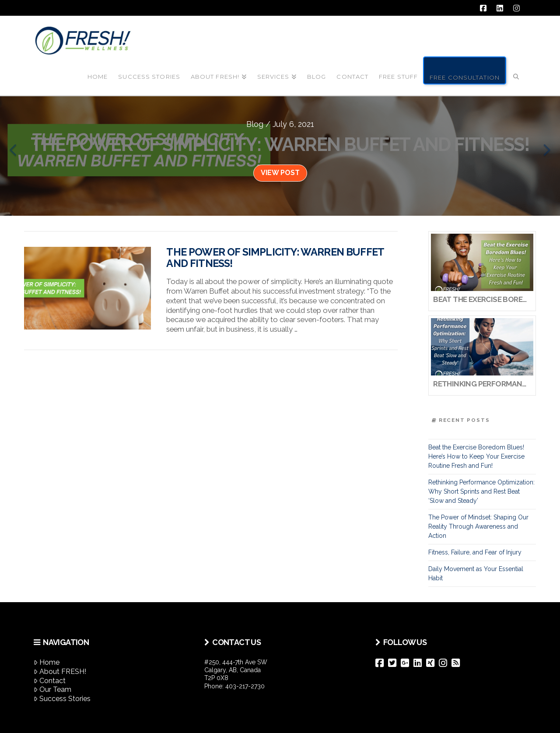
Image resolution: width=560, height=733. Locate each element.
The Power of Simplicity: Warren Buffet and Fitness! (275, 258)
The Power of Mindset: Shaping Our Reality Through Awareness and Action (478, 526)
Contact (50, 681)
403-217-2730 (245, 686)
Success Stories (62, 699)
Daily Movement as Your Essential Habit (476, 573)
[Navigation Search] (516, 70)
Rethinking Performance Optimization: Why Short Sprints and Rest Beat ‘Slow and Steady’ (481, 491)
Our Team (52, 689)
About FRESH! (60, 672)
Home (47, 662)
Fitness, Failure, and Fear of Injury (475, 552)
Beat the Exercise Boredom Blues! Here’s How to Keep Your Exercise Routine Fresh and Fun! (476, 456)
